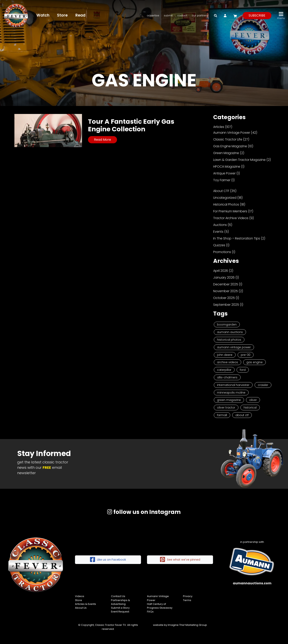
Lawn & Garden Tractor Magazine (239, 160)
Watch (43, 15)
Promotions (222, 252)
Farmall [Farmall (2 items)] (222, 415)
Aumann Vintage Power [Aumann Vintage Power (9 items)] (234, 347)
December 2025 (226, 284)
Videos (80, 596)
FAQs (150, 612)
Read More (102, 140)
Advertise (153, 15)
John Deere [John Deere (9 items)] (225, 355)
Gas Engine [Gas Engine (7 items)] (254, 362)
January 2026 (224, 277)
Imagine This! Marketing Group (187, 625)
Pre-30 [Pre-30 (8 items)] (246, 355)
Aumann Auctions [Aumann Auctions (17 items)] (230, 332)
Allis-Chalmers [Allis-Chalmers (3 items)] (227, 377)
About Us (81, 608)
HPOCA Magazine (227, 167)
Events (218, 232)
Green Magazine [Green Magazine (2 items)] (229, 400)
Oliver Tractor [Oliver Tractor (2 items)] (226, 408)
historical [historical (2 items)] (250, 408)
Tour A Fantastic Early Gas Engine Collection (131, 125)
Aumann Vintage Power (232, 133)
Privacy (188, 596)
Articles (219, 127)
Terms (187, 600)
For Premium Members (230, 211)
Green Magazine (226, 153)
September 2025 (226, 305)
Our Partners (200, 15)
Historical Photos (226, 204)
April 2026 (221, 271)
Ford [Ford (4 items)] (243, 370)
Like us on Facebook (108, 560)
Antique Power (224, 173)
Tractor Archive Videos (231, 218)
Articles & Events (85, 604)
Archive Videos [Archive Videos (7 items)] (227, 362)
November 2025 (225, 291)
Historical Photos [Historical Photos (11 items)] (229, 340)
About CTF (221, 191)
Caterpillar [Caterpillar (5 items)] (224, 370)
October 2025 (224, 298)
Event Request (120, 612)
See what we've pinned (180, 560)
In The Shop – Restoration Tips (237, 238)
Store (63, 15)
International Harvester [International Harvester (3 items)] (233, 385)
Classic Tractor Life (228, 139)
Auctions (220, 225)
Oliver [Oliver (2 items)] (253, 400)
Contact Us (118, 596)
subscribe (257, 15)
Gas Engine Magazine (230, 146)
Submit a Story (120, 608)
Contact (182, 15)
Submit (168, 15)
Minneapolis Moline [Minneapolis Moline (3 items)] (231, 393)
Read (81, 15)
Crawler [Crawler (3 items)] (263, 385)
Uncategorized (225, 198)
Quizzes (219, 245)
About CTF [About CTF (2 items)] (242, 415)
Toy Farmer (222, 180)
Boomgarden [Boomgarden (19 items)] (227, 324)
